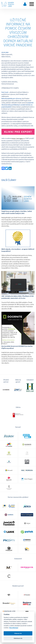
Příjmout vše (18, 633)
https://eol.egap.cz (18, 139)
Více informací (14, 628)
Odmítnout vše (18, 638)
